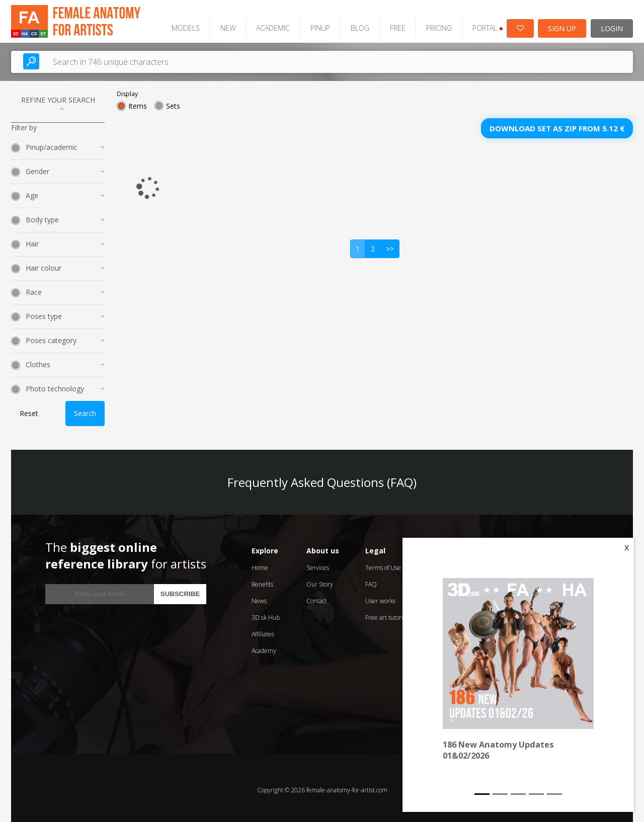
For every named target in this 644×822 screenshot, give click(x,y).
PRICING (428, 23)
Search (85, 409)
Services (318, 563)
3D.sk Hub (266, 613)
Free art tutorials (388, 613)
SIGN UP (562, 24)
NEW (217, 23)
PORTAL (477, 23)
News (259, 596)
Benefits (262, 580)
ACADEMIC (262, 23)
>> (390, 244)
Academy (264, 646)
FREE (387, 23)
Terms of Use (383, 563)
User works (380, 596)
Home (260, 563)
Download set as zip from (557, 124)
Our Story (320, 580)
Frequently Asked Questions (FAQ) (322, 478)
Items (138, 101)
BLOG (349, 23)
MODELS (175, 23)
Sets (173, 101)
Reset (29, 409)
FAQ (371, 580)
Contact (316, 596)
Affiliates (263, 630)
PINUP (310, 23)
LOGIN (612, 24)
